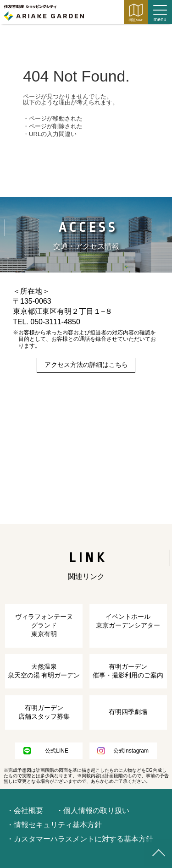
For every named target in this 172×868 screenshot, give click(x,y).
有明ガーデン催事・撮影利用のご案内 (128, 671)
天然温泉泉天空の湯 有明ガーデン (44, 671)
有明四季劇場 (128, 712)
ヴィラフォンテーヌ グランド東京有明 (44, 625)
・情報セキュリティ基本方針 (54, 825)
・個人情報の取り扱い (93, 811)
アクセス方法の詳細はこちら (86, 365)
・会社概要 (25, 811)
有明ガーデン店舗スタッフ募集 (44, 712)
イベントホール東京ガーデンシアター (128, 621)
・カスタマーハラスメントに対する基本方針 (80, 839)
